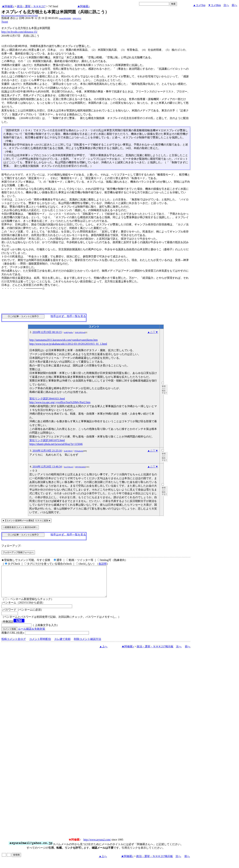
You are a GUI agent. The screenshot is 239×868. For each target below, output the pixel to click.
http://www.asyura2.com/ (97, 846)
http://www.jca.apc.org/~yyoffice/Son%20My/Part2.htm (60, 402)
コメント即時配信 (40, 645)
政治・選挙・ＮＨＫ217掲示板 (155, 653)
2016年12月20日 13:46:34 (47, 467)
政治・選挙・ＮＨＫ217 (31, 6)
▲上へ (103, 653)
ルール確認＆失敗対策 (32, 635)
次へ (226, 5)
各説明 (103, 564)
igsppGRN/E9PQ (65, 18)
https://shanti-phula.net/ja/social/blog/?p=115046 (56, 444)
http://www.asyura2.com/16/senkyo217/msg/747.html (20, 16)
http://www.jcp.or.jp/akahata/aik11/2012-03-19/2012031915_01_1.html (68, 344)
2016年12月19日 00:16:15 (47, 332)
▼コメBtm (214, 5)
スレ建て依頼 (62, 645)
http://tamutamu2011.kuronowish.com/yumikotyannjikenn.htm (63, 340)
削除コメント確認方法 (88, 645)
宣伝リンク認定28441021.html (47, 399)
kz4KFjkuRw (69, 332)
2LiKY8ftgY (68, 451)
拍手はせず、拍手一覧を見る (68, 316)
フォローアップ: (11, 546)
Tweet (5, 22)
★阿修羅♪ (8, 6)
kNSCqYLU (77, 18)
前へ (234, 5)
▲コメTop (199, 5)
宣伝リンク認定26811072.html (47, 440)
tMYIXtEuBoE (80, 467)
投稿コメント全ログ (14, 645)
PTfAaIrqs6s (79, 451)
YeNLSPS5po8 (80, 332)
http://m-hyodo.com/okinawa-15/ (19, 32)
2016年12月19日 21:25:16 (47, 451)
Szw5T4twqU (69, 467)
